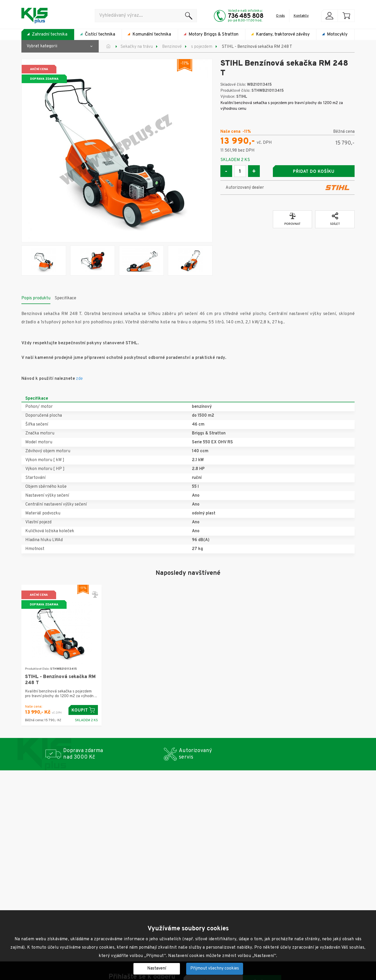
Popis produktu (36, 298)
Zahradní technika (50, 35)
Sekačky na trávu (137, 47)
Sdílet (335, 219)
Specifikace (65, 298)
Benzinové (172, 47)
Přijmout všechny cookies (215, 968)
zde (79, 379)
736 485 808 (246, 16)
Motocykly (337, 35)
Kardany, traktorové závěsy (283, 35)
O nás (280, 16)
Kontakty (301, 16)
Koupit (83, 710)
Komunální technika (152, 35)
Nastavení (157, 968)
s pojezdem (202, 47)
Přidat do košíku (314, 172)
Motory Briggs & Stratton (213, 35)
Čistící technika (100, 35)
